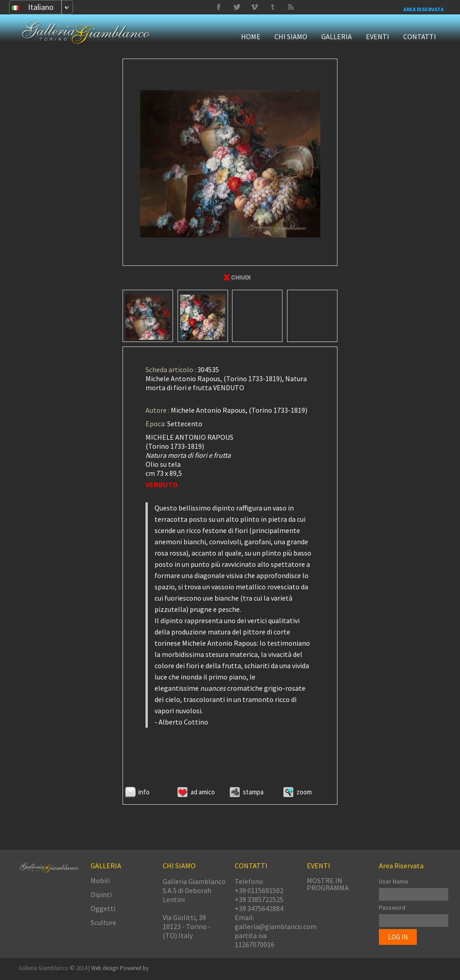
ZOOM (304, 792)
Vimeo (237, 7)
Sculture (103, 922)
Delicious (291, 7)
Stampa (253, 792)
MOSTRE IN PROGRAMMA (328, 884)
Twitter (273, 7)
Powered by (134, 968)
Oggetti (103, 908)
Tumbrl (255, 7)
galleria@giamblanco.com (276, 926)
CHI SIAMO (291, 36)
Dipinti (101, 894)
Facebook (219, 7)
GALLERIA (337, 36)
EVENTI (378, 36)
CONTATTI (420, 36)
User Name (394, 881)
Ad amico (203, 792)
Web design (105, 968)
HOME (251, 36)
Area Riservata (424, 9)
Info (144, 792)
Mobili (100, 880)
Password (392, 907)
